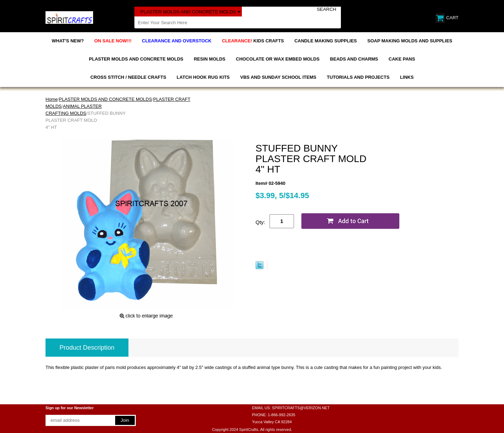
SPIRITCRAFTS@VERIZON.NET (301, 408)
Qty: (260, 222)
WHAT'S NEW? (68, 41)
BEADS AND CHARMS (354, 59)
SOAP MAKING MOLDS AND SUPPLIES (410, 41)
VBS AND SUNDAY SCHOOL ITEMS (278, 77)
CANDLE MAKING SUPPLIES (325, 41)
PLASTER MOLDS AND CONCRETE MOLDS (136, 59)
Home (52, 99)
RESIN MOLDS (210, 59)
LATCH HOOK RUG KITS (203, 77)
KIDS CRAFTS (253, 41)
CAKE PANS (402, 59)
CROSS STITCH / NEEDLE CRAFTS (128, 77)
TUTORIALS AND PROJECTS (358, 77)
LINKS (407, 77)
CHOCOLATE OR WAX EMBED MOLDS (278, 59)
